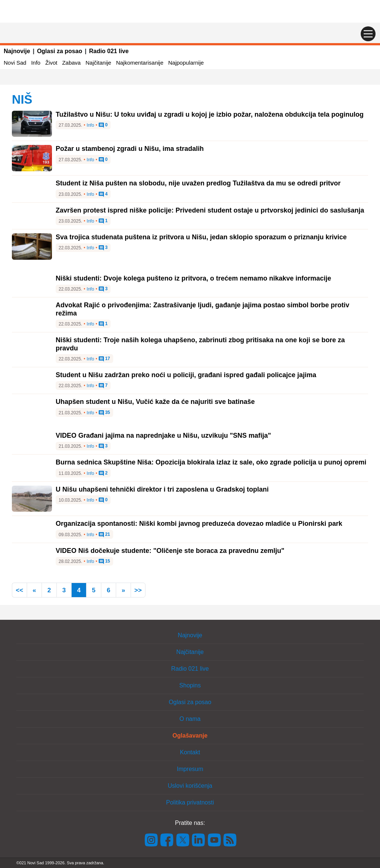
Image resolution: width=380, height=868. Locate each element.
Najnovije (17, 51)
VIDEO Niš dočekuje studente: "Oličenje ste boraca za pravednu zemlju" (170, 551)
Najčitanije (98, 63)
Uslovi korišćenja (190, 786)
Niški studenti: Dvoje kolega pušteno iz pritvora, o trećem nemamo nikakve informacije (193, 278)
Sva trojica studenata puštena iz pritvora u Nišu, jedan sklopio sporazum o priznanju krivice (201, 237)
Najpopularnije (186, 63)
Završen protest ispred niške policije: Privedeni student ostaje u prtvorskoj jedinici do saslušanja (210, 210)
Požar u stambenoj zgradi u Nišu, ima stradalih (130, 149)
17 (104, 359)
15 (104, 561)
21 (104, 535)
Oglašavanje (190, 736)
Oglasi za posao (60, 51)
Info (36, 63)
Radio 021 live (109, 51)
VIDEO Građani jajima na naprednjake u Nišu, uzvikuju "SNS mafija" (163, 435)
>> (138, 590)
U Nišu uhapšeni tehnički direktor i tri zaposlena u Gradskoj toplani (162, 489)
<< (20, 590)
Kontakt (190, 752)
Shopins (190, 685)
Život (51, 63)
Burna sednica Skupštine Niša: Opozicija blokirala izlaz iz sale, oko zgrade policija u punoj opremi (211, 462)
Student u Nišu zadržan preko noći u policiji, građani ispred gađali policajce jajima (186, 375)
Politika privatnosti (190, 802)
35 (104, 413)
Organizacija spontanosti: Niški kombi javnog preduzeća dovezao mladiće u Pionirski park (199, 524)
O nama (190, 719)
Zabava (71, 63)
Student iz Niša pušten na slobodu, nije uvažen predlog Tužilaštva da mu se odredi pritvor (198, 183)
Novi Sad (15, 63)
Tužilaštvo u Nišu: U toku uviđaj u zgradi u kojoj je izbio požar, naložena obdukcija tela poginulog (210, 114)
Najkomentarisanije (140, 63)
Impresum (190, 769)
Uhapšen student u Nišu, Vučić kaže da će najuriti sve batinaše (155, 402)
